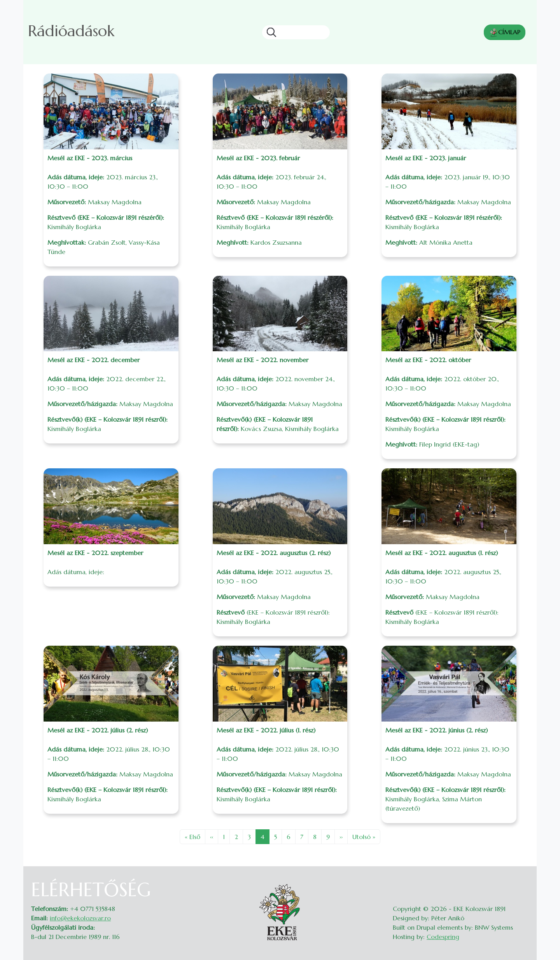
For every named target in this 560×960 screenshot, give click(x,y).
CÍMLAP (505, 33)
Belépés (521, 883)
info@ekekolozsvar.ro (80, 918)
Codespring (443, 937)
